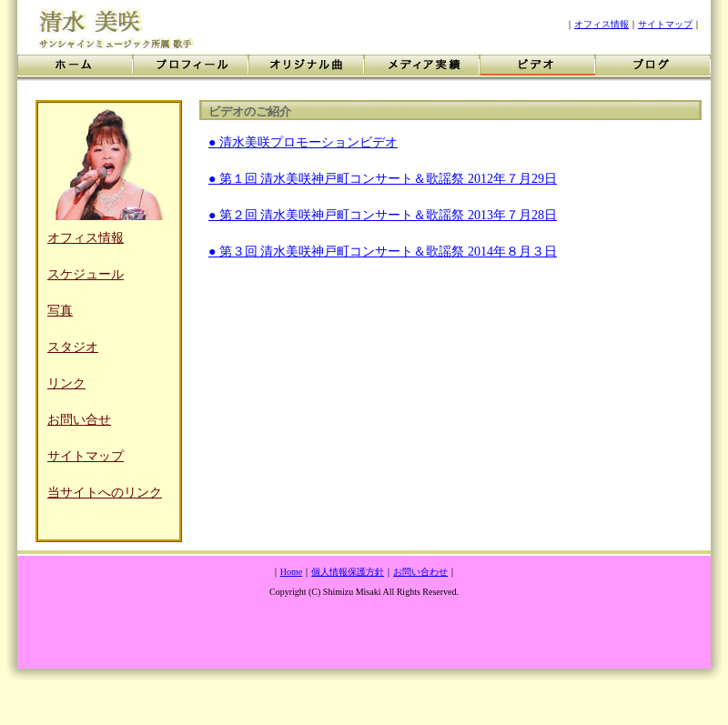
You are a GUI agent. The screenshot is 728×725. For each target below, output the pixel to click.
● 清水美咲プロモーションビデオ (303, 142)
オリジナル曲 (306, 68)
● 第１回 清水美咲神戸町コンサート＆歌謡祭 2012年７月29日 (383, 179)
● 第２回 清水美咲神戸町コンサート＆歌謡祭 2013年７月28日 (383, 215)
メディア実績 (422, 68)
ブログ (653, 68)
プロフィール (191, 68)
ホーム (75, 68)
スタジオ (73, 347)
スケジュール (86, 274)
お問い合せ (79, 420)
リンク (66, 383)
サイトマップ (665, 24)
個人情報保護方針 (348, 572)
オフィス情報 (602, 24)
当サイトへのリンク (105, 493)
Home (291, 572)
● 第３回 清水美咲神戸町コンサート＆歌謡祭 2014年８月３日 (383, 252)
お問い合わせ (420, 572)
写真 (60, 311)
